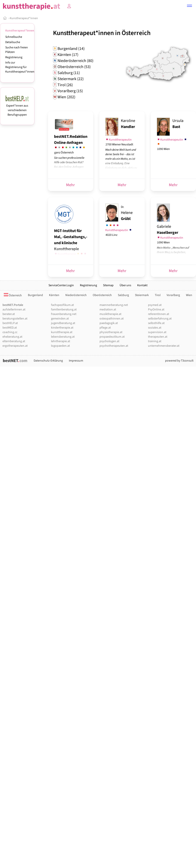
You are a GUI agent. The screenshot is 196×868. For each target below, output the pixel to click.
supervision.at (157, 332)
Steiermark (142, 295)
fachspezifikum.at (62, 305)
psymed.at (155, 305)
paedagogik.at (109, 323)
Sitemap (108, 285)
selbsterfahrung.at (160, 319)
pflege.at (105, 328)
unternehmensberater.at (164, 346)
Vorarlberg (173, 295)
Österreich (13, 295)
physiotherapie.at (111, 332)
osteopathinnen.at (112, 319)
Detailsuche (13, 42)
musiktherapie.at (110, 314)
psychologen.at (109, 341)
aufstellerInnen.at (14, 310)
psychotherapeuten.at (114, 346)
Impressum (76, 361)
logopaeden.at (60, 346)
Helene (127, 213)
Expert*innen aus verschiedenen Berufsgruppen (17, 108)
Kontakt (142, 285)
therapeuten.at (158, 337)
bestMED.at (10, 328)
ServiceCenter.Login (61, 285)
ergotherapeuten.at (15, 346)
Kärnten (54, 295)
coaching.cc (10, 332)
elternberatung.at (14, 341)
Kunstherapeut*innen (24, 18)
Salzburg (123, 295)
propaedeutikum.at (112, 337)
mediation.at (108, 310)
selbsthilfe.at (156, 323)
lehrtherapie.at (61, 341)
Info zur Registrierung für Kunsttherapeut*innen (20, 67)
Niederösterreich (76, 295)
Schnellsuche (14, 37)
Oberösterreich (102, 295)
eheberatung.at (12, 337)
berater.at (9, 314)
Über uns (125, 285)
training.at (155, 341)
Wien (189, 295)
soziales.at (155, 328)
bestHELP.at (10, 323)
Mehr (70, 185)
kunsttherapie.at (62, 332)
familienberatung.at (64, 310)
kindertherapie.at (62, 328)
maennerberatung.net (114, 305)
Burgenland (35, 295)
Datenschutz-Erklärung (48, 361)
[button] (189, 7)
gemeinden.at (60, 319)
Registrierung (14, 57)
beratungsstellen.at (15, 319)
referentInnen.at (159, 314)
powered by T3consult (179, 361)
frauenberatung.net (64, 314)
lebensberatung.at (63, 337)
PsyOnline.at (156, 310)
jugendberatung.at (63, 323)
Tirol (158, 295)
